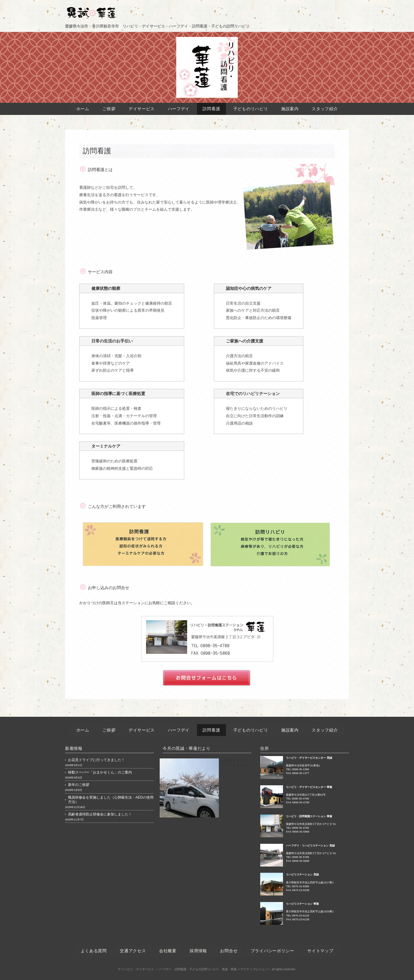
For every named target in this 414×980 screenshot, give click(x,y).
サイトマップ (321, 951)
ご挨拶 (109, 109)
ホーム (83, 109)
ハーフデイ (179, 109)
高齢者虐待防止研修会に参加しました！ (100, 814)
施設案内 (290, 109)
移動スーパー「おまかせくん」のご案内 (100, 772)
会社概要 (168, 951)
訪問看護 (212, 109)
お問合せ (229, 951)
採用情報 (198, 951)
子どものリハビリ (251, 109)
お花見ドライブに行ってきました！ (96, 760)
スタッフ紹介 (325, 109)
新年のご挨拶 (79, 785)
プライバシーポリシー (273, 951)
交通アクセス (133, 951)
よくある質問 (93, 951)
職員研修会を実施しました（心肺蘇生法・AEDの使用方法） (111, 800)
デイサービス (142, 109)
